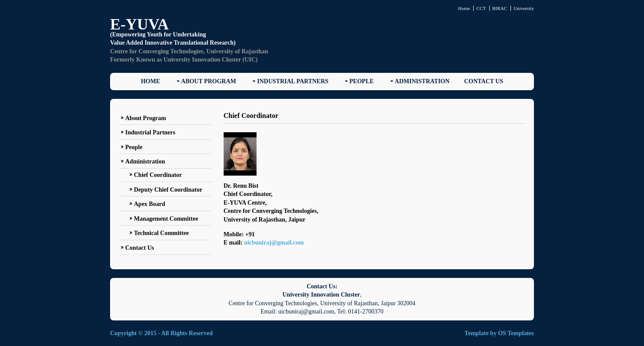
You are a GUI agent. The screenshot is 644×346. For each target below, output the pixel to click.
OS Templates (516, 333)
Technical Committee (161, 233)
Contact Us (484, 81)
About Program (209, 81)
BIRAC (500, 8)
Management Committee (166, 219)
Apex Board (150, 204)
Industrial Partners (293, 81)
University (524, 8)
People (361, 81)
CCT (481, 8)
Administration (422, 81)
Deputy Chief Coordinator (168, 190)
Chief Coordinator (158, 175)
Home (464, 8)
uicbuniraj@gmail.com (274, 243)
